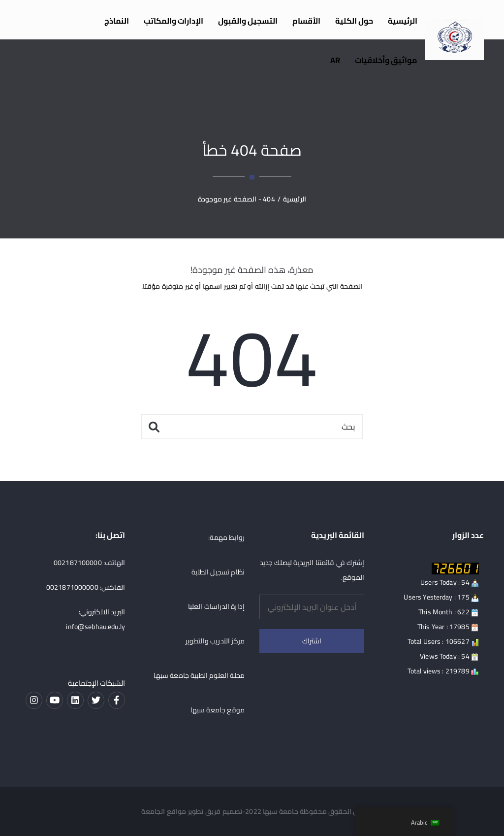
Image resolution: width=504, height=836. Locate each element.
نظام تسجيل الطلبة (218, 572)
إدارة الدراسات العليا (216, 606)
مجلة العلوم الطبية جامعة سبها (199, 675)
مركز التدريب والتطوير (215, 641)
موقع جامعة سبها (218, 710)
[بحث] (252, 427)
